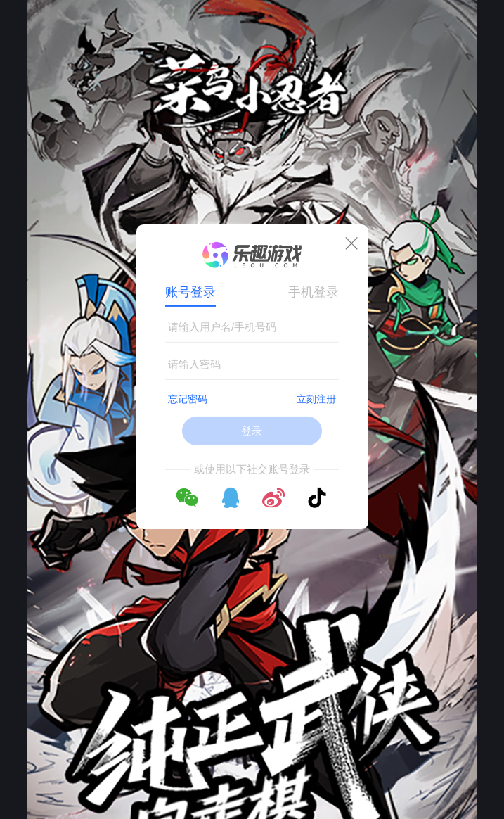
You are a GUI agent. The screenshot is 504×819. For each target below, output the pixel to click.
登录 (252, 431)
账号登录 (190, 292)
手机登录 (314, 292)
